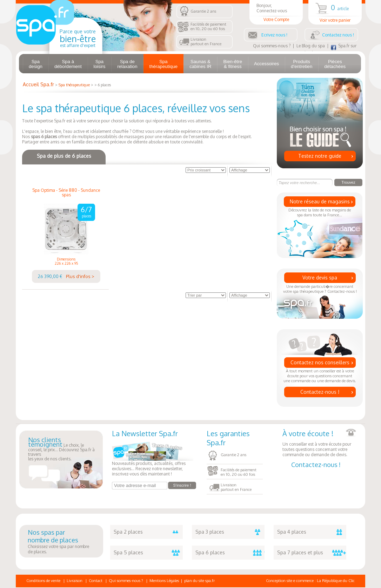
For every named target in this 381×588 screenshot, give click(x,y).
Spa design (36, 64)
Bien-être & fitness (233, 64)
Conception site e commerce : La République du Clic (310, 581)
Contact (96, 581)
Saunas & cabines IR (200, 64)
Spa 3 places (230, 532)
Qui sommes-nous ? (272, 46)
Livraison (75, 581)
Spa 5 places (148, 553)
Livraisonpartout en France (206, 42)
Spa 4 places (312, 532)
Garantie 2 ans (203, 11)
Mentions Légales (164, 581)
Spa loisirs (100, 64)
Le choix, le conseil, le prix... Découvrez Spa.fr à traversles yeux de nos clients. (61, 450)
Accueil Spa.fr (38, 84)
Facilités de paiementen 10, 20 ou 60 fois (208, 26)
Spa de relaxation (127, 64)
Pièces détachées (335, 64)
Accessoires (266, 64)
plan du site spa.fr (199, 581)
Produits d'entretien (302, 64)
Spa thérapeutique (163, 64)
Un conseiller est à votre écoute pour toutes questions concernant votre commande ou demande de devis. (319, 443)
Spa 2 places (148, 532)
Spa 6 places (230, 553)
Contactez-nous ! (320, 392)
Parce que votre (78, 38)
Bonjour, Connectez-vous (276, 12)
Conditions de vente (43, 581)
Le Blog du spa (311, 46)
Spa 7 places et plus (312, 553)
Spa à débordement (68, 64)
